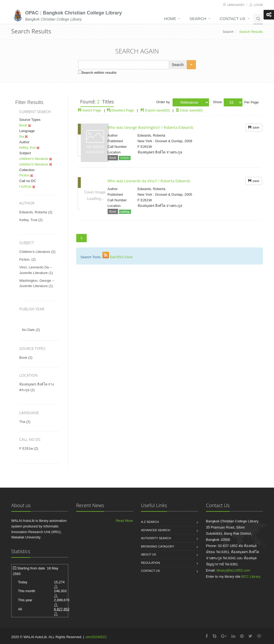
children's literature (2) (37, 252)
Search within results (99, 73)
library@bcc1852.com (233, 570)
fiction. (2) (27, 259)
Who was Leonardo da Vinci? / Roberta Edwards (149, 181)
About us (149, 554)
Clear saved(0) (189, 110)
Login (256, 5)
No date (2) (31, 330)
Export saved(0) (158, 110)
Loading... (125, 212)
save (254, 128)
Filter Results (29, 102)
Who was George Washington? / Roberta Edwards (151, 127)
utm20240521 (96, 637)
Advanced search (156, 530)
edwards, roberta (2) (36, 212)
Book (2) (26, 358)
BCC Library (251, 576)
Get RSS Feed (121, 257)
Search (198, 19)
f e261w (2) (29, 448)
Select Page (90, 110)
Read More (124, 521)
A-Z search (150, 522)
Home (170, 19)
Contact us (233, 19)
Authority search (156, 538)
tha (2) (25, 422)
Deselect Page (121, 110)
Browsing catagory (158, 546)
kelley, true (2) (31, 220)
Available (125, 158)
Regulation (151, 563)
